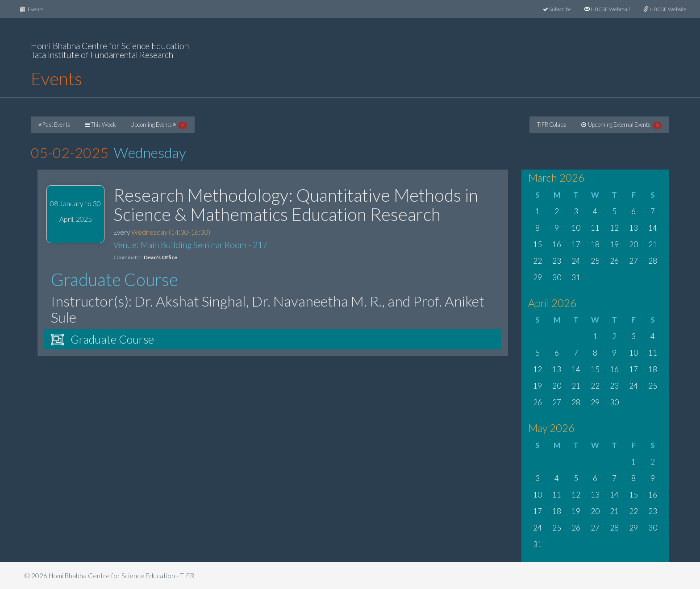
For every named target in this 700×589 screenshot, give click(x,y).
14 (653, 228)
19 (614, 244)
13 (633, 228)
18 (595, 244)
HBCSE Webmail (607, 9)
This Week (100, 124)
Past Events (54, 124)
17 (576, 244)
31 (576, 277)
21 (653, 244)
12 (614, 228)
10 (576, 228)
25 (595, 261)
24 (576, 261)
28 (653, 261)
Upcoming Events (159, 125)
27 (633, 261)
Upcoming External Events (621, 125)
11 (595, 228)
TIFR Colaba (552, 124)
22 (537, 261)
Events (35, 8)
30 (557, 277)
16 (557, 244)
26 (614, 261)
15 (537, 244)
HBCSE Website (665, 9)
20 (633, 244)
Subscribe (557, 9)
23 (557, 261)
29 (537, 277)
